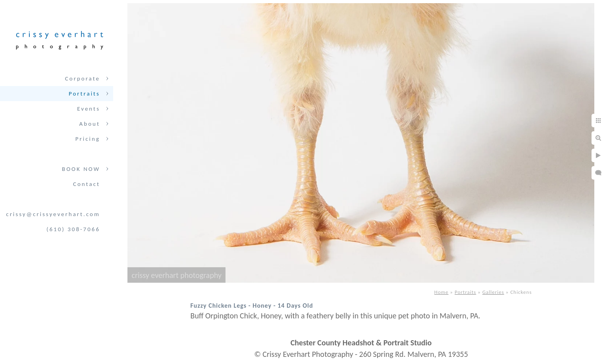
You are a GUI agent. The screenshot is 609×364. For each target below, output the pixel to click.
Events (89, 109)
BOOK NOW (81, 169)
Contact (87, 184)
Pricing (88, 139)
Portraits (84, 94)
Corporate (83, 79)
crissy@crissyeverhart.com (53, 214)
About (90, 124)
